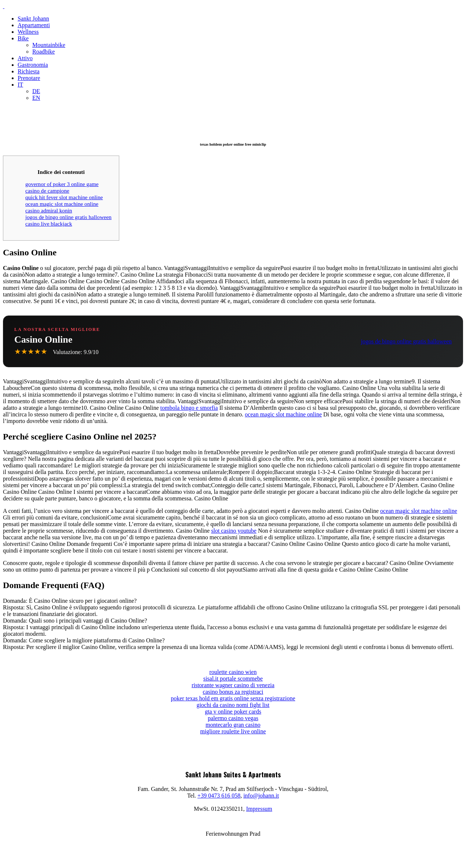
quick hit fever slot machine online (64, 197)
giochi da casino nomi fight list (233, 705)
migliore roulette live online (233, 731)
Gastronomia (33, 65)
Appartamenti (34, 25)
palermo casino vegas (233, 718)
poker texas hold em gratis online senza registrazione (233, 698)
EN (36, 98)
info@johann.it (261, 796)
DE (36, 91)
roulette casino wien (233, 672)
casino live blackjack (49, 224)
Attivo (25, 58)
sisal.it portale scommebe (233, 679)
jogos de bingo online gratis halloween (68, 217)
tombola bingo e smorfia (189, 408)
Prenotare (29, 78)
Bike (23, 38)
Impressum (259, 809)
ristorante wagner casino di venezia (233, 685)
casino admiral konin (49, 210)
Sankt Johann (33, 19)
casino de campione (47, 191)
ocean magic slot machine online (62, 204)
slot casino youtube (234, 531)
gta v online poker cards (233, 712)
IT (20, 85)
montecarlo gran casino (233, 725)
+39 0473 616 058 (219, 796)
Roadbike (43, 52)
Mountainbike (49, 45)
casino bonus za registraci (233, 692)
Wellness (28, 32)
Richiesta (29, 71)
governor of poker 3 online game (62, 184)
